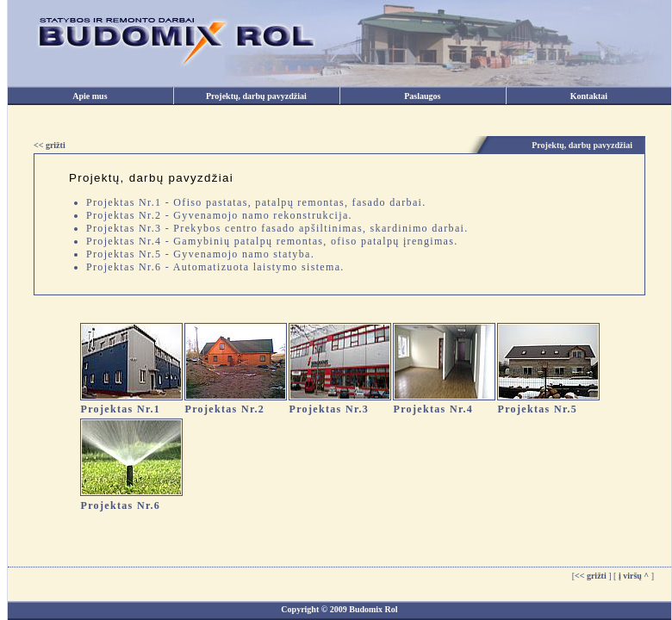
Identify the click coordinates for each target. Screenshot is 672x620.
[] (592, 576)
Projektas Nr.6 (121, 505)
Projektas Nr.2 (225, 409)
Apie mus (90, 96)
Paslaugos (422, 96)
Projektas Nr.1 (121, 409)
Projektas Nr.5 (538, 409)
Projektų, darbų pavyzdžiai (256, 96)
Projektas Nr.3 (330, 409)
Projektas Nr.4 (434, 409)
